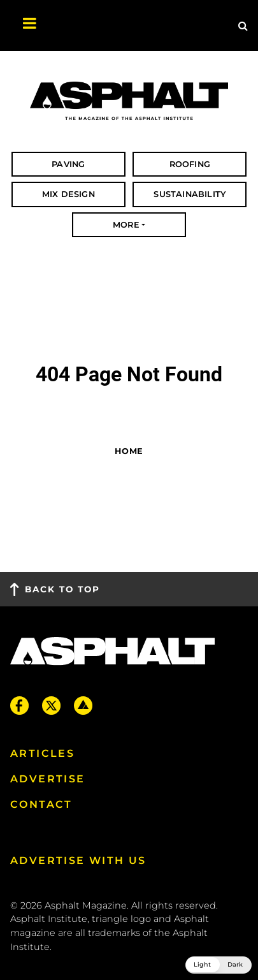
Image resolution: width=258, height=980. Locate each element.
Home (129, 451)
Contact (41, 804)
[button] (219, 965)
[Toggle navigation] (23, 26)
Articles (42, 753)
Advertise (48, 779)
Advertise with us (78, 860)
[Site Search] (243, 26)
